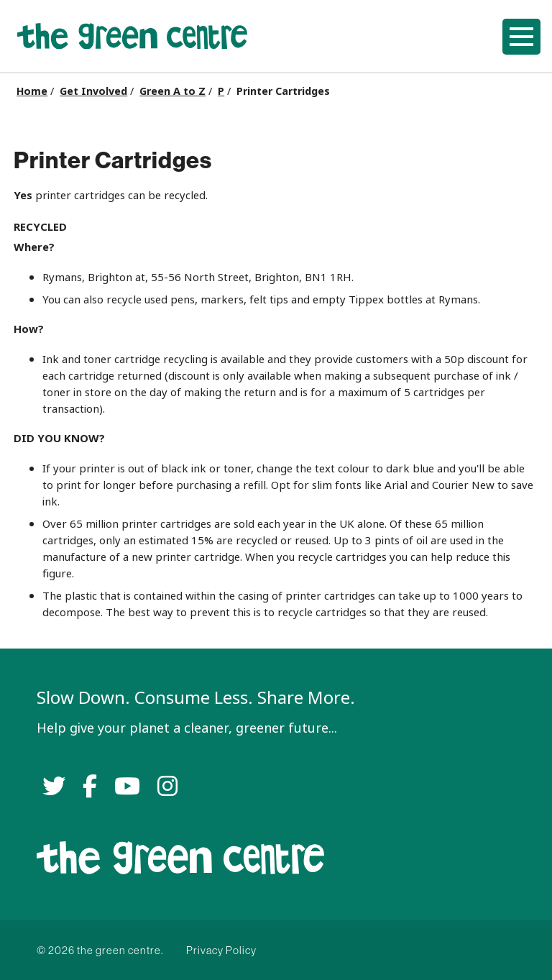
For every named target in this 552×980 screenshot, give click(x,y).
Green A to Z (172, 91)
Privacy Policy (221, 950)
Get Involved (93, 91)
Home (32, 91)
